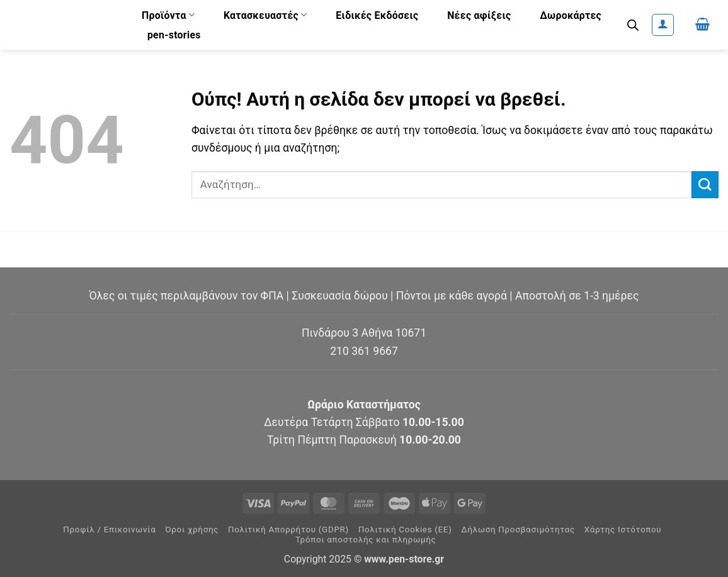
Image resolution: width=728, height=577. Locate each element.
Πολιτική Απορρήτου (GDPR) (288, 529)
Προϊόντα (168, 15)
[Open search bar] (633, 25)
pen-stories (174, 35)
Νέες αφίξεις (479, 15)
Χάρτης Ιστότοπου (623, 529)
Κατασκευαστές (265, 15)
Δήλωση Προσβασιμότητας (518, 529)
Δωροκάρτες (571, 15)
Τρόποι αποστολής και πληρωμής (366, 540)
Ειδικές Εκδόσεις (377, 15)
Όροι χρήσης (192, 529)
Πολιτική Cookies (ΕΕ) (405, 529)
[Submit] (705, 185)
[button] (663, 25)
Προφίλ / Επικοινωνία (109, 529)
